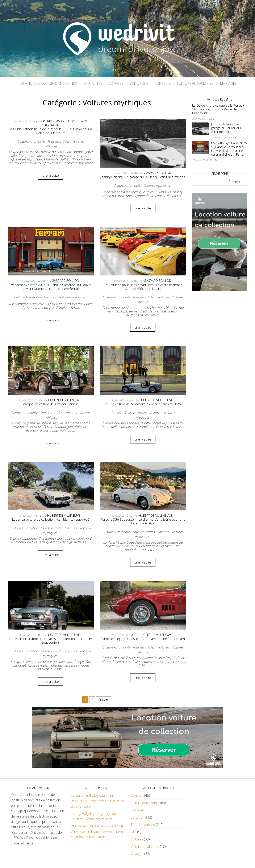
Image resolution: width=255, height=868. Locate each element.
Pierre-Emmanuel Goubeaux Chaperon (64, 123)
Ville (133, 832)
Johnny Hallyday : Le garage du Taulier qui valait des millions (143, 177)
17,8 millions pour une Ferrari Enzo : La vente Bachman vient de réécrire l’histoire (143, 287)
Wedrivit (17, 795)
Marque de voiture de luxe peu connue (51, 404)
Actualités (93, 83)
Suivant (104, 700)
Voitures (139, 83)
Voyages (116, 83)
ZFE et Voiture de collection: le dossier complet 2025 (143, 404)
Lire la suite (51, 175)
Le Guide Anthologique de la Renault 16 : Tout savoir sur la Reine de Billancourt (51, 131)
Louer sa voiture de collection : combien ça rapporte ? (51, 519)
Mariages (228, 83)
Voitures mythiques (157, 185)
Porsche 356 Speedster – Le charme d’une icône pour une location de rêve (143, 521)
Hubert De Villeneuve (65, 400)
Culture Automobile (195, 83)
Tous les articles (58, 141)
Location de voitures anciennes (48, 83)
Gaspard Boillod (158, 173)
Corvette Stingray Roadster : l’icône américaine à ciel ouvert (143, 639)
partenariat (139, 817)
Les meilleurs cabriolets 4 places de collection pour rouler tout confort (51, 640)
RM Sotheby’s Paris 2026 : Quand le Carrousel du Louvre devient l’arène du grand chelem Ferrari (51, 287)
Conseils (162, 83)
